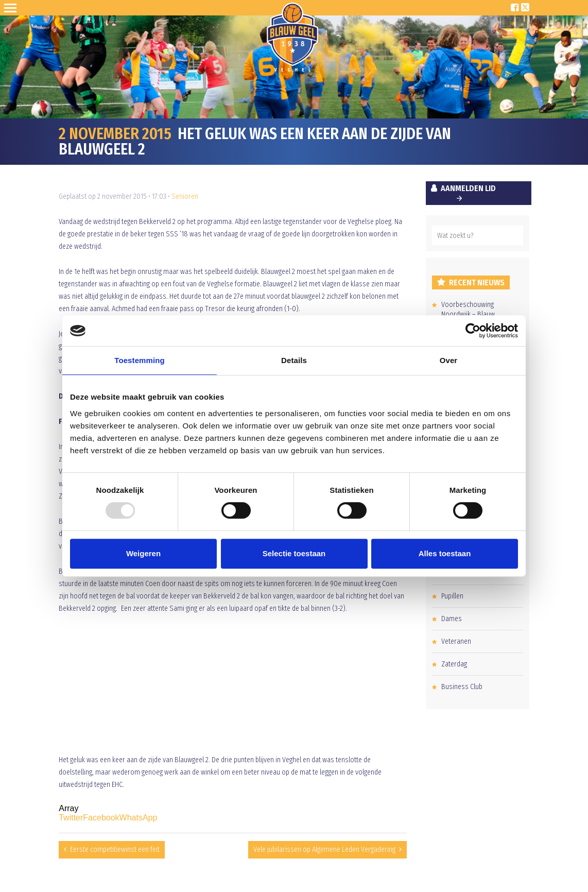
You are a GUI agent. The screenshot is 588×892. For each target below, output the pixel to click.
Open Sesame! (12, 8)
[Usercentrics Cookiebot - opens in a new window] (473, 331)
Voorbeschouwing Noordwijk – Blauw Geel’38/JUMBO (468, 314)
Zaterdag (454, 664)
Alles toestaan (445, 553)
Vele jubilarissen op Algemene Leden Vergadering (324, 850)
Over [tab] (449, 360)
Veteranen (456, 641)
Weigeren (143, 553)
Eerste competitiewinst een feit (115, 850)
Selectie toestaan (294, 553)
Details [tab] (294, 360)
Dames (452, 619)
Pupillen (452, 596)
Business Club (462, 687)
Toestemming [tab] (140, 360)
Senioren (185, 196)
